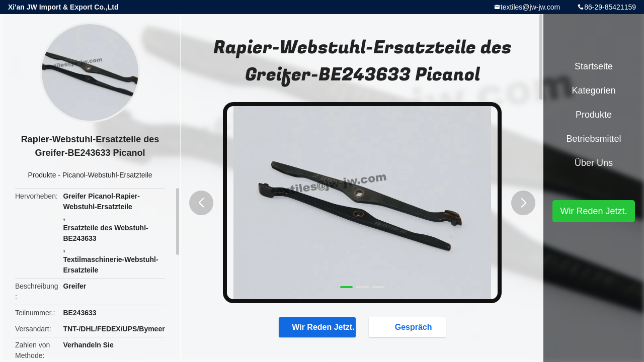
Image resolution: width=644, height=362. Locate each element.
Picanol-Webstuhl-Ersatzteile (107, 175)
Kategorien (593, 90)
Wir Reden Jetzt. (318, 327)
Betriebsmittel (593, 139)
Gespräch (409, 327)
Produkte (42, 175)
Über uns (594, 163)
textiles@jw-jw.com (530, 7)
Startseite (594, 66)
